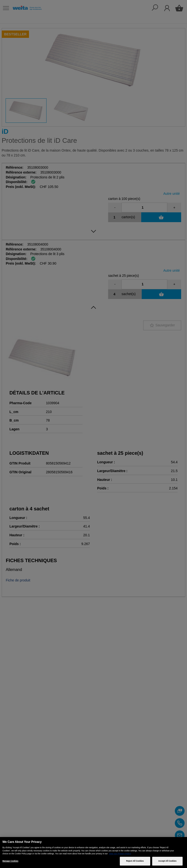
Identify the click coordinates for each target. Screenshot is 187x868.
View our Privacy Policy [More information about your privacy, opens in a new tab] (120, 854)
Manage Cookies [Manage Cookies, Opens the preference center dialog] (10, 861)
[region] (93, 852)
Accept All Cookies (167, 861)
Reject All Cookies (135, 861)
